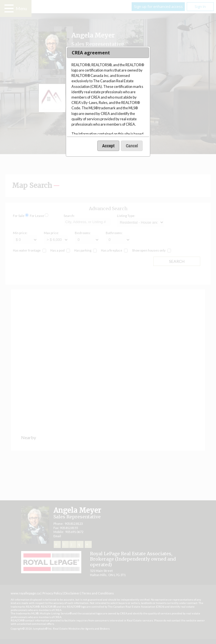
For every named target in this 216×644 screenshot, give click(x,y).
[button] (108, 146)
